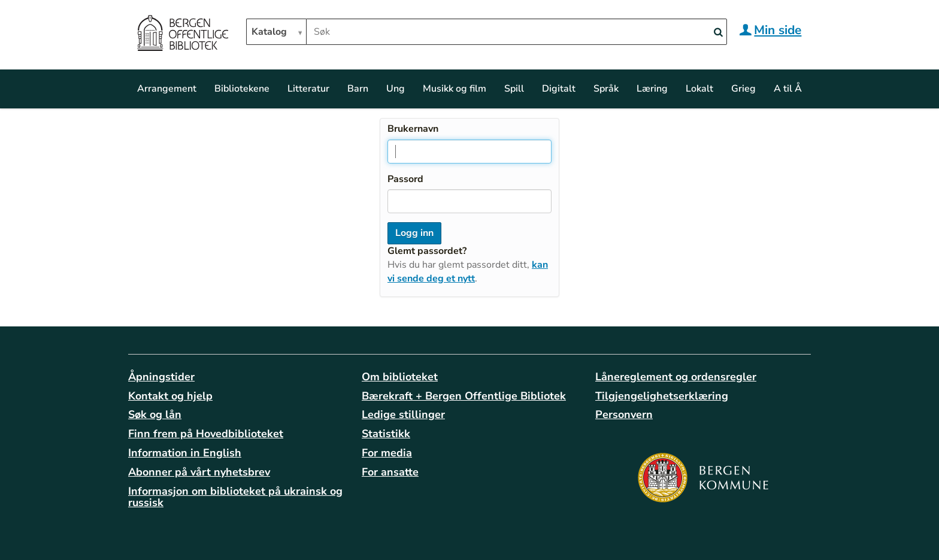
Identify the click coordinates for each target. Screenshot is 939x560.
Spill (514, 89)
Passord (405, 179)
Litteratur (308, 89)
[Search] (718, 33)
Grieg (743, 89)
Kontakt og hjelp (170, 396)
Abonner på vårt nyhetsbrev (199, 472)
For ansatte (390, 472)
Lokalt (699, 89)
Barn (358, 89)
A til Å (788, 89)
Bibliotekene (242, 89)
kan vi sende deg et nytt (468, 272)
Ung (396, 89)
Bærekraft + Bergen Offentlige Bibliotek (464, 396)
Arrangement (167, 89)
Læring (652, 89)
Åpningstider (161, 377)
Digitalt (559, 89)
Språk (606, 89)
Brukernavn (413, 129)
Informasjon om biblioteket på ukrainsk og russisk (235, 497)
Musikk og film (455, 89)
